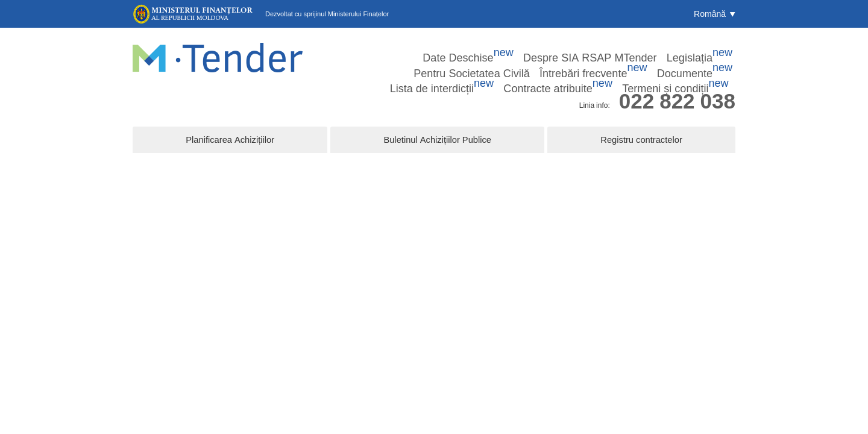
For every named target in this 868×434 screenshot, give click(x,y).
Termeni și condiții (700, 63)
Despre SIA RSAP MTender (448, 48)
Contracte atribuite (617, 63)
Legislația (527, 48)
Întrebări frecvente (687, 48)
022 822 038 (677, 86)
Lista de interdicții (533, 63)
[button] (715, 14)
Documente (461, 63)
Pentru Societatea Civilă (600, 48)
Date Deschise (362, 48)
